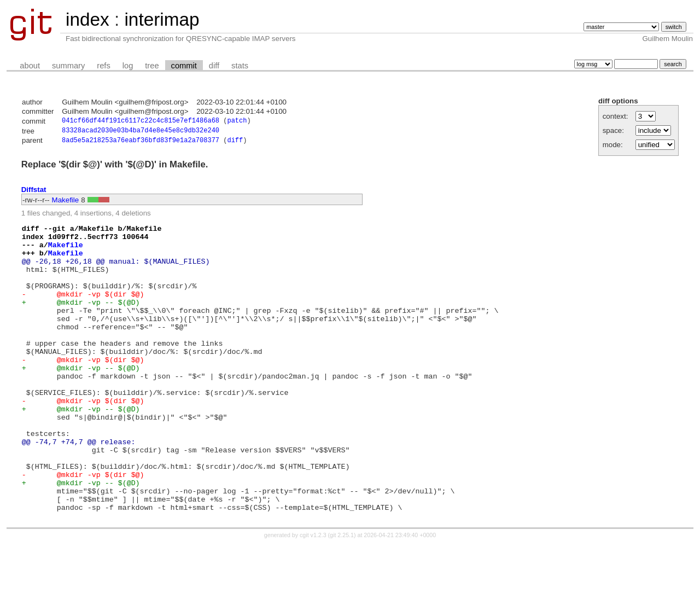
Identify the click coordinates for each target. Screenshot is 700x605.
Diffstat (34, 192)
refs (103, 66)
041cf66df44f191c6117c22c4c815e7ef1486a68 (141, 122)
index (87, 19)
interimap (162, 19)
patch (237, 122)
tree (152, 66)
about (30, 66)
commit (184, 66)
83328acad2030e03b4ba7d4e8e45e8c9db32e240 (141, 132)
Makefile (66, 203)
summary (68, 66)
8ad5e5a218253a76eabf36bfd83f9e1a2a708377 (141, 143)
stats (240, 66)
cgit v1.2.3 (313, 595)
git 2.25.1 (342, 595)
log (128, 66)
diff (214, 66)
